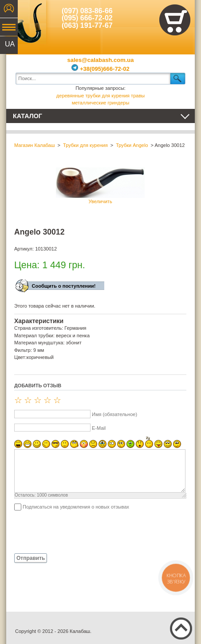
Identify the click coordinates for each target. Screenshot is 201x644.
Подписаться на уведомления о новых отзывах (76, 507)
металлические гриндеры (101, 103)
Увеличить (100, 186)
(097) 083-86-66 (87, 11)
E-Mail (99, 428)
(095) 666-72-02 (87, 18)
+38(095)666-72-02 (100, 69)
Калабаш (26, 22)
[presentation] (82, 532)
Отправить (31, 558)
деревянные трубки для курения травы (100, 96)
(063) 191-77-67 (87, 25)
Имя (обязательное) (114, 414)
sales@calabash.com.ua (101, 60)
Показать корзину (175, 20)
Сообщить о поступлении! (64, 286)
